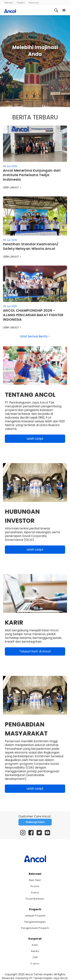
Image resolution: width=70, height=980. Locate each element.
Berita (35, 951)
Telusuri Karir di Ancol (35, 651)
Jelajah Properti (35, 916)
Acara (35, 893)
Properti (21, 3)
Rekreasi (9, 3)
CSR (35, 957)
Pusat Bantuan (35, 899)
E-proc (35, 964)
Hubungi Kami (35, 822)
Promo (35, 886)
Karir (35, 945)
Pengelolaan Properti (35, 928)
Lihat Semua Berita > (35, 336)
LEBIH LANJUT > (12, 187)
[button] (64, 10)
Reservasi (34, 3)
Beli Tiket (35, 880)
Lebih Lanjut (35, 439)
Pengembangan (35, 922)
